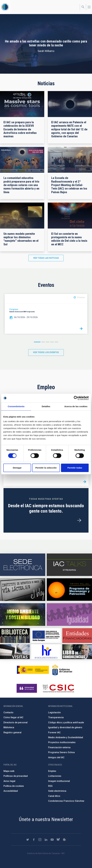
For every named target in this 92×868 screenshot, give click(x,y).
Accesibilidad (11, 791)
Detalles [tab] (46, 406)
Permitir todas (75, 468)
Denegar (17, 468)
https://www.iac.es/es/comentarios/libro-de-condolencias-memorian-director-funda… (77, 652)
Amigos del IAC (56, 757)
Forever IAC (54, 732)
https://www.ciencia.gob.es (33, 670)
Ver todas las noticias (46, 258)
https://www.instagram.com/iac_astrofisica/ (40, 840)
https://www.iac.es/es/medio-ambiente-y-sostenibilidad (23, 614)
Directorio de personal (16, 722)
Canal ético (54, 796)
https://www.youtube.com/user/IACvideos (52, 840)
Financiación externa (59, 747)
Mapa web (9, 771)
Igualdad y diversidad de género (65, 727)
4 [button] (52, 342)
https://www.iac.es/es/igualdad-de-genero (69, 614)
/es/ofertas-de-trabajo (79, 520)
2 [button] (43, 342)
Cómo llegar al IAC (13, 717)
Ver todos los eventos (46, 352)
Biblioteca (9, 727)
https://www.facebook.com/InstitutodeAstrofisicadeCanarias (34, 840)
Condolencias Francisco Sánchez (66, 801)
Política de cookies (14, 786)
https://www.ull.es (27, 688)
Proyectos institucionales (62, 742)
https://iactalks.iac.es (69, 565)
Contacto (8, 712)
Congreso (14, 309)
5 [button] (56, 342)
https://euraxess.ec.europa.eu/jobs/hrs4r (46, 652)
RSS (50, 786)
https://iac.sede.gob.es (23, 565)
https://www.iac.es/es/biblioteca (15, 636)
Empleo (52, 771)
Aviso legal (9, 781)
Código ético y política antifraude (66, 722)
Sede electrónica (57, 791)
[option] (46, 314)
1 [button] (37, 342)
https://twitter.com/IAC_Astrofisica (28, 840)
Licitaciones (55, 776)
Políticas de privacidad (16, 776)
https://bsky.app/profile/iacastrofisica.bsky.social (58, 840)
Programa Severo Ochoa (61, 752)
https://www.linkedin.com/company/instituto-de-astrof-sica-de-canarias (46, 840)
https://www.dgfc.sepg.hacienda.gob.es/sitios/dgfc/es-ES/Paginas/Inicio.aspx (46, 636)
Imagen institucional (59, 781)
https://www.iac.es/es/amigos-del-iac (69, 590)
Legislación (54, 712)
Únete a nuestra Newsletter (46, 819)
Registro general (12, 732)
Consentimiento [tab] (16, 406)
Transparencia (56, 717)
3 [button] (48, 342)
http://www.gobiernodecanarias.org (62, 670)
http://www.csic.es (58, 688)
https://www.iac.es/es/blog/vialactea (23, 590)
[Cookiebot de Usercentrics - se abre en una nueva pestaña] (76, 398)
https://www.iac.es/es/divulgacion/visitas (15, 652)
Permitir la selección (46, 468)
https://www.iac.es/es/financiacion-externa (77, 636)
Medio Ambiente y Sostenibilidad (66, 737)
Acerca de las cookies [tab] (76, 406)
